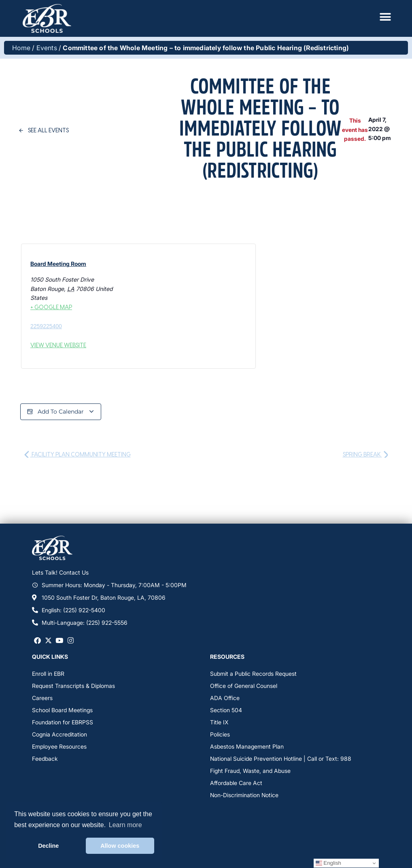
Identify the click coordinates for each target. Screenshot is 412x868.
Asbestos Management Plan (247, 746)
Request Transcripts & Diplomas (73, 686)
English (328, 863)
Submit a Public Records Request (253, 674)
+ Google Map (51, 307)
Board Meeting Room (58, 264)
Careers (42, 698)
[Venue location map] (173, 305)
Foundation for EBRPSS (63, 722)
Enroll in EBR (48, 674)
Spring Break (365, 454)
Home (21, 48)
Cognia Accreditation (59, 734)
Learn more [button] (125, 825)
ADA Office (225, 698)
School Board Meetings (62, 710)
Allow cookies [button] (120, 846)
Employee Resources (59, 746)
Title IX (219, 722)
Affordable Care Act (236, 783)
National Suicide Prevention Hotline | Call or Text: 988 (281, 759)
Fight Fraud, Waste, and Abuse (250, 771)
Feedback (45, 759)
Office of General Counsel (244, 686)
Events (47, 48)
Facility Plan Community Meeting (78, 454)
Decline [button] (48, 846)
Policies (220, 734)
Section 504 (226, 710)
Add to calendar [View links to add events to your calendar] (61, 412)
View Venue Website (58, 345)
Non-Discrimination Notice (244, 795)
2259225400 (46, 326)
